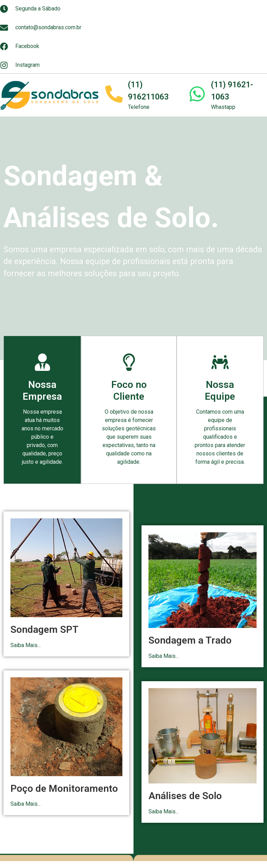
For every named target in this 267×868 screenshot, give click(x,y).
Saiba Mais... (26, 645)
